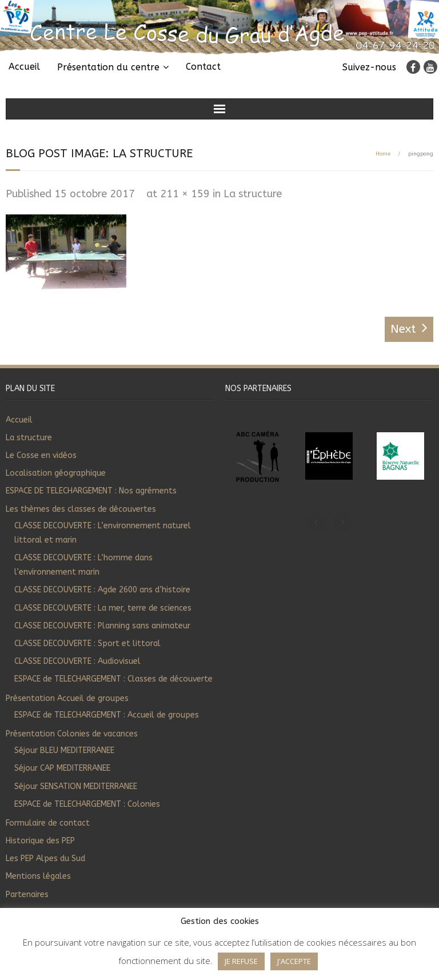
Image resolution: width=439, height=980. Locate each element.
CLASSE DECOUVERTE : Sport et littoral (87, 644)
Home (383, 154)
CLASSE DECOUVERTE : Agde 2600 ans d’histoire (102, 590)
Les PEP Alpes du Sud (45, 859)
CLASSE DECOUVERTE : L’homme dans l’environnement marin (83, 565)
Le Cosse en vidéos (41, 455)
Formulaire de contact (48, 823)
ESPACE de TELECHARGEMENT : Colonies (87, 804)
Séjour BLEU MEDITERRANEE (64, 750)
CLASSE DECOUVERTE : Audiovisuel (77, 661)
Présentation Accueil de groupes (67, 698)
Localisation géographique (56, 473)
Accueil (24, 67)
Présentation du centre (108, 67)
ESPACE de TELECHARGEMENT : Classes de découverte (113, 679)
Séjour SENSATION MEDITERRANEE (76, 786)
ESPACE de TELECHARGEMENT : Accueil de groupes (107, 715)
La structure (253, 194)
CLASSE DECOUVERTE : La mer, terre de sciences (103, 608)
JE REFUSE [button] (241, 961)
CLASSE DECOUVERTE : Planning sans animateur (102, 626)
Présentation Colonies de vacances (72, 734)
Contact (203, 67)
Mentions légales (38, 876)
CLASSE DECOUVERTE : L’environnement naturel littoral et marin (103, 533)
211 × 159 (185, 194)
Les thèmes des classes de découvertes (81, 509)
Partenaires (27, 895)
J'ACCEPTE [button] (294, 961)
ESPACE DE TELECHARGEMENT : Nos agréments (91, 491)
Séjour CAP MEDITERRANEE (62, 768)
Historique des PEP (40, 841)
